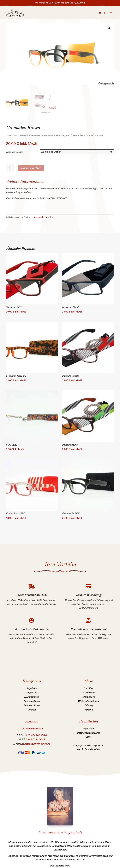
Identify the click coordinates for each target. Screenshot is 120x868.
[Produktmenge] (10, 168)
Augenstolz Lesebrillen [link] (72, 135)
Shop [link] (15, 135)
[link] (15, 13)
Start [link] (8, 135)
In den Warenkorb (31, 168)
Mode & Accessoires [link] (30, 135)
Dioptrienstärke (14, 152)
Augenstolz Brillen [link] (51, 135)
